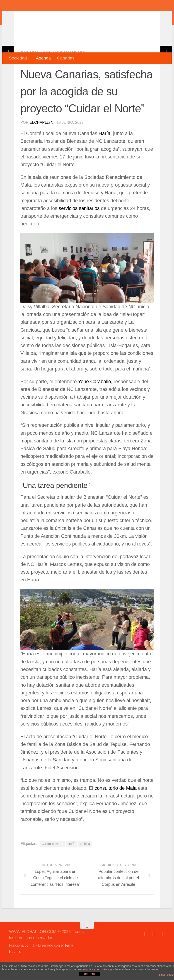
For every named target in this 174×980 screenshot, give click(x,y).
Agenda (43, 58)
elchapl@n (42, 141)
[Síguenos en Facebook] (145, 953)
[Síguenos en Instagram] (162, 953)
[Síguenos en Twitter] (154, 953)
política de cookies (98, 969)
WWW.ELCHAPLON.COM (75, 17)
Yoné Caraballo (94, 400)
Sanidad (76, 71)
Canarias (66, 58)
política (85, 862)
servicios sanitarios (79, 227)
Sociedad (18, 58)
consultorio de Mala (116, 807)
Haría (104, 152)
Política (53, 71)
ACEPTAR (89, 974)
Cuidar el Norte (52, 862)
